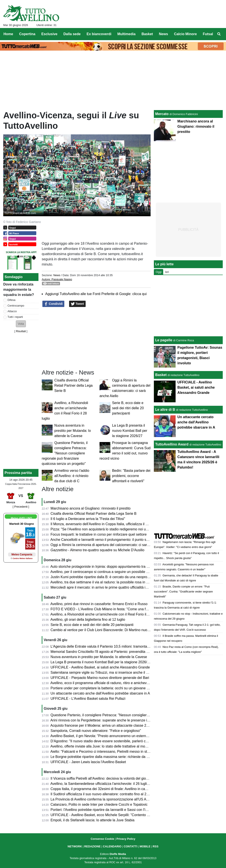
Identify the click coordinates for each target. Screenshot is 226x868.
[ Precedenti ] (21, 507)
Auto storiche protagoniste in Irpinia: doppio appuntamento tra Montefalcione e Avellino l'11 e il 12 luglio (130, 567)
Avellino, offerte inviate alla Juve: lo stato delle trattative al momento (103, 746)
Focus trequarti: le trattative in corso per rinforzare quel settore (99, 534)
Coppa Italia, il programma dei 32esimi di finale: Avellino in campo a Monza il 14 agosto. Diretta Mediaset (131, 789)
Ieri (167, 272)
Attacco (12, 311)
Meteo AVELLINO (21, 518)
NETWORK (75, 846)
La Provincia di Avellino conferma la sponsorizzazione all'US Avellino (103, 799)
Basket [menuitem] (147, 34)
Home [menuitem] (8, 34)
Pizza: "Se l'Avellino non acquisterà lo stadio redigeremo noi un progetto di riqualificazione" (120, 529)
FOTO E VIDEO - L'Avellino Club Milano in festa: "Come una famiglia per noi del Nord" (117, 609)
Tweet (77, 304)
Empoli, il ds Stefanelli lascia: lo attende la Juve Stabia (93, 820)
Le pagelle (164, 340)
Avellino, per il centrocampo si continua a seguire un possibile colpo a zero (108, 572)
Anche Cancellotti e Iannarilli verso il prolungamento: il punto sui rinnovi (105, 540)
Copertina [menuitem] (27, 34)
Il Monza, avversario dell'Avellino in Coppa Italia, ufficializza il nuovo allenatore (111, 524)
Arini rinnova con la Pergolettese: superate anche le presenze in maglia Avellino (112, 720)
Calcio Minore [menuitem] (185, 34)
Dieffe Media (118, 854)
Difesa (12, 300)
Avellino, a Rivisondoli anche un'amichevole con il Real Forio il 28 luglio (105, 614)
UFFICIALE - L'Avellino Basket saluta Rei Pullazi (88, 699)
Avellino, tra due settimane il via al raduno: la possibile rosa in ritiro (102, 582)
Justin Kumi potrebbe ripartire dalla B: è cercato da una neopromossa (104, 577)
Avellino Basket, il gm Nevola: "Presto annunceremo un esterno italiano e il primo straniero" (121, 736)
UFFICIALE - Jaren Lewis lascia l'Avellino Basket (88, 762)
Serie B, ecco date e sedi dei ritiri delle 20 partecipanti (128, 408)
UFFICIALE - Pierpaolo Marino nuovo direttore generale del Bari (100, 678)
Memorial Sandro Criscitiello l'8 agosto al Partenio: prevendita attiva (103, 652)
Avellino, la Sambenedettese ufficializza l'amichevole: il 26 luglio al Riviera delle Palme (117, 784)
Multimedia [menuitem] (126, 34)
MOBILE (145, 846)
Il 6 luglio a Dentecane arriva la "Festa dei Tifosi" (88, 519)
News (57, 275)
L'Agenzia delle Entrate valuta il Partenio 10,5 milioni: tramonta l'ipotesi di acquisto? (115, 646)
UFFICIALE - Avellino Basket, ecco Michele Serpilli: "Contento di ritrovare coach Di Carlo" (120, 815)
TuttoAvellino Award (172, 444)
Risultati (21, 331)
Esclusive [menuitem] (49, 34)
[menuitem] (219, 34)
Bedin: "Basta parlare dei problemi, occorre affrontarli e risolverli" (131, 476)
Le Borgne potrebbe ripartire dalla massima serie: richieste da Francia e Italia (110, 757)
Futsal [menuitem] (208, 34)
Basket (161, 375)
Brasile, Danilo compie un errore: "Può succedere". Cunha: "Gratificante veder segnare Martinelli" (183, 592)
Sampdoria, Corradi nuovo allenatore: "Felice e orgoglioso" (96, 731)
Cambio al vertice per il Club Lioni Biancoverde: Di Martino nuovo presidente (109, 630)
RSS (156, 846)
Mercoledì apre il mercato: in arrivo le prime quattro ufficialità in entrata (105, 587)
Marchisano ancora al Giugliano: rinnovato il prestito (91, 508)
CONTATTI (130, 846)
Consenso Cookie (102, 839)
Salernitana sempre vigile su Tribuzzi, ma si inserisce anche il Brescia (104, 672)
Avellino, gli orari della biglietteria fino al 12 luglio (88, 620)
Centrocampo (16, 306)
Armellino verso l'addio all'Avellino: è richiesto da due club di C (72, 476)
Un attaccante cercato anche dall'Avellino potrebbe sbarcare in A (100, 693)
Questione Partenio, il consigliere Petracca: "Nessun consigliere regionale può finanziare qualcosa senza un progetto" (65, 453)
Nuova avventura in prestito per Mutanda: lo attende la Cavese (73, 431)
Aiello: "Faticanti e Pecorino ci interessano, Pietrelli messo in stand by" (105, 752)
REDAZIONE (92, 846)
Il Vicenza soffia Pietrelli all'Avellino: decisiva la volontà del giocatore (103, 778)
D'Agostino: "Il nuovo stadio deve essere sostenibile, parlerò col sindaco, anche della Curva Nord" (126, 741)
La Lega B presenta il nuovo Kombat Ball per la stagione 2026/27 (130, 431)
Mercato (162, 114)
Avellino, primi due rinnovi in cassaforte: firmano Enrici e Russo (99, 604)
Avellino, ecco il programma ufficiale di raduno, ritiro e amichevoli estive (105, 683)
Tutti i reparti (15, 317)
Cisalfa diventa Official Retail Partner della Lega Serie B (73, 385)
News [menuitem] (163, 34)
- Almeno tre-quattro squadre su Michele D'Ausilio (98, 550)
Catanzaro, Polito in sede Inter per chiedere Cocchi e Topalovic (99, 804)
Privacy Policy (126, 839)
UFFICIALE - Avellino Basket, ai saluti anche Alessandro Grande (100, 667)
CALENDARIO (112, 846)
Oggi (159, 272)
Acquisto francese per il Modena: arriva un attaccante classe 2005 (101, 725)
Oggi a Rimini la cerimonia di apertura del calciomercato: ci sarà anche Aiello (110, 545)
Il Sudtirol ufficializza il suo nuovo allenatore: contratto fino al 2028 (101, 794)
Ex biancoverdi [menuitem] (99, 34)
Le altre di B (165, 410)
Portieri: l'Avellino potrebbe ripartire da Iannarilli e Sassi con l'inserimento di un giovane (117, 810)
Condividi (53, 304)
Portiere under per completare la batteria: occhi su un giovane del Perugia (107, 688)
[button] (21, 324)
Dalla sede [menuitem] (72, 34)
